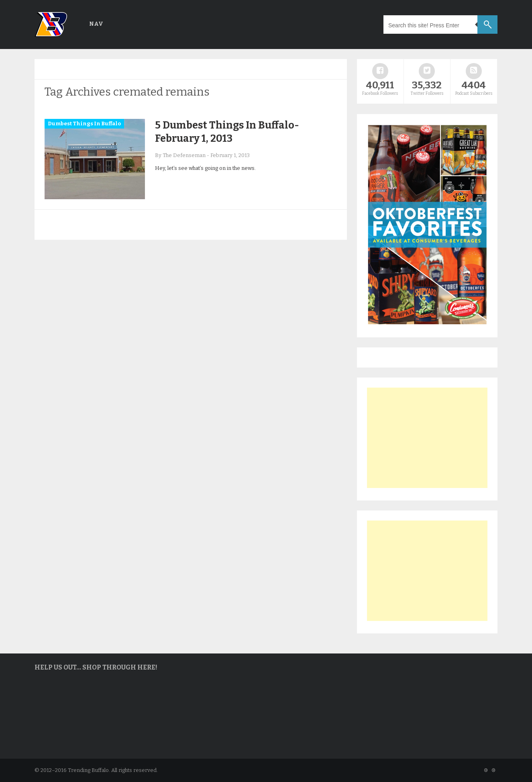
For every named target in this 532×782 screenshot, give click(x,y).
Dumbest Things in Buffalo (84, 124)
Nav (96, 24)
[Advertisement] (427, 438)
